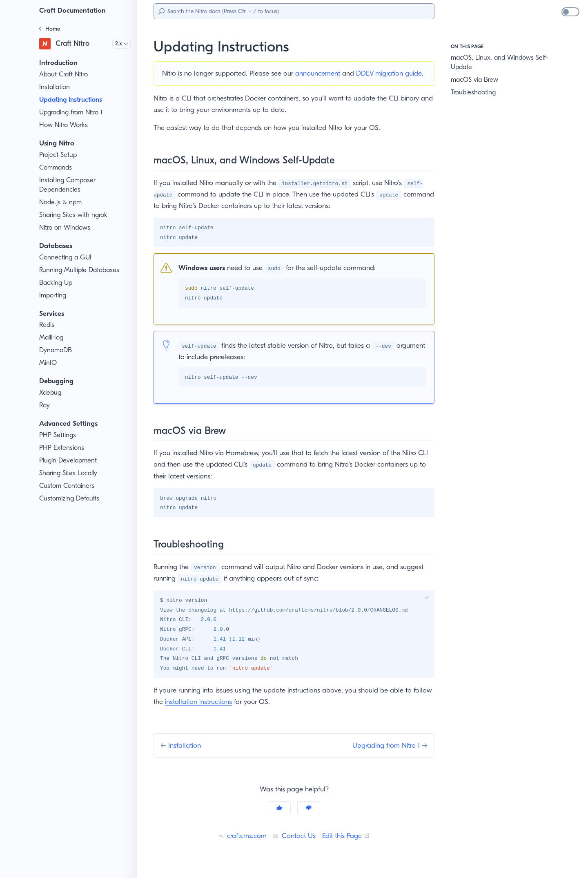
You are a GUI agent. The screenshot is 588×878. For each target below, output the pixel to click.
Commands (56, 168)
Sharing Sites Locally (70, 473)
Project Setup (59, 155)
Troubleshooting (475, 92)
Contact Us (293, 846)
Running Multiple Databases (81, 270)
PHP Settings (59, 435)
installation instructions (221, 712)
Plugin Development (69, 460)
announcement (325, 73)
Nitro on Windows (66, 228)
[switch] (570, 12)
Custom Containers (68, 486)
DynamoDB (56, 350)
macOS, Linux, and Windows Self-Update (494, 62)
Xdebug (51, 393)
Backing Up (56, 283)
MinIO (48, 363)
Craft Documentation (74, 10)
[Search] (294, 11)
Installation (55, 87)
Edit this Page (347, 846)
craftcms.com (240, 846)
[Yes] (279, 818)
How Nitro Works (64, 125)
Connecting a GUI (66, 257)
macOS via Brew (476, 80)
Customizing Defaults (71, 498)
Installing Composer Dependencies (69, 185)
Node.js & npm (61, 202)
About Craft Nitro (64, 74)
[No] (309, 818)
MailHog (51, 337)
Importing (53, 295)
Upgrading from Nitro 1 (73, 112)
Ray (45, 405)
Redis (48, 325)
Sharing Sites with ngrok (75, 215)
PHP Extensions (63, 448)
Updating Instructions (74, 100)
